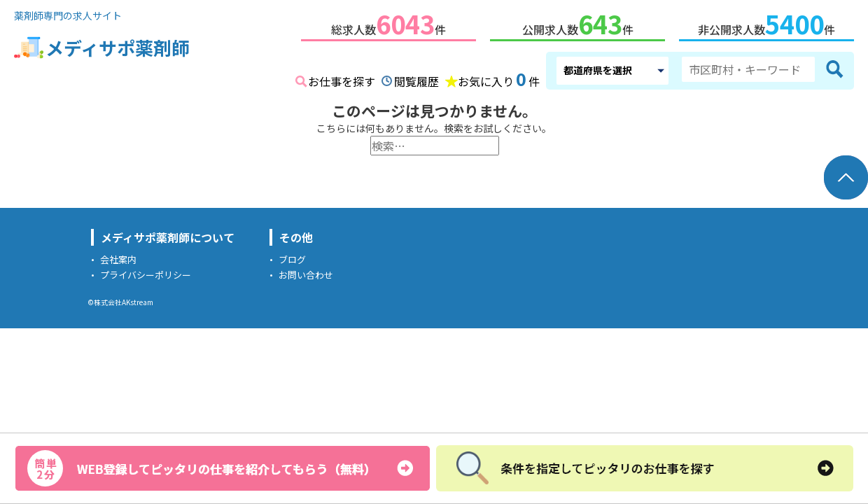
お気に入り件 (499, 77)
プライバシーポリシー (146, 272)
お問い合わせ (306, 272)
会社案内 (118, 257)
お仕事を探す (342, 78)
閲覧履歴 (416, 78)
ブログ (292, 257)
